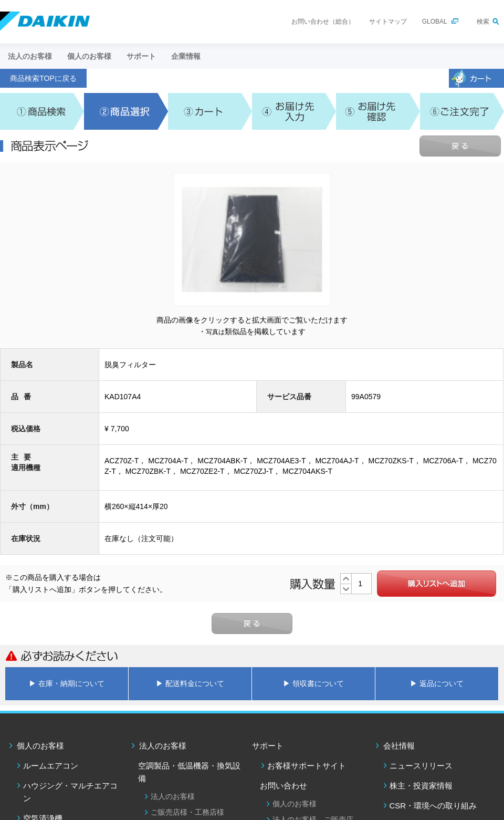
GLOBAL (435, 22)
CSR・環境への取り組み (433, 806)
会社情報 (399, 746)
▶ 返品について (437, 683)
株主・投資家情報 (421, 786)
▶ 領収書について (313, 683)
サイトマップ (388, 22)
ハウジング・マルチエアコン (70, 792)
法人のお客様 (163, 746)
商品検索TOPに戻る (43, 78)
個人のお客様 (40, 746)
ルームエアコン (51, 766)
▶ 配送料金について (190, 683)
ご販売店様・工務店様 (187, 812)
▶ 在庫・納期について (67, 683)
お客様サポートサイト (307, 766)
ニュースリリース (421, 766)
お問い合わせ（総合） (323, 22)
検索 (483, 22)
